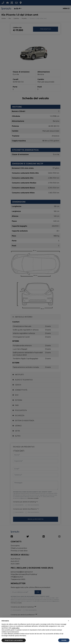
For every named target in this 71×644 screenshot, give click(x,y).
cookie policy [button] (16, 628)
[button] (68, 621)
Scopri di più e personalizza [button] (14, 640)
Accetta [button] (64, 640)
